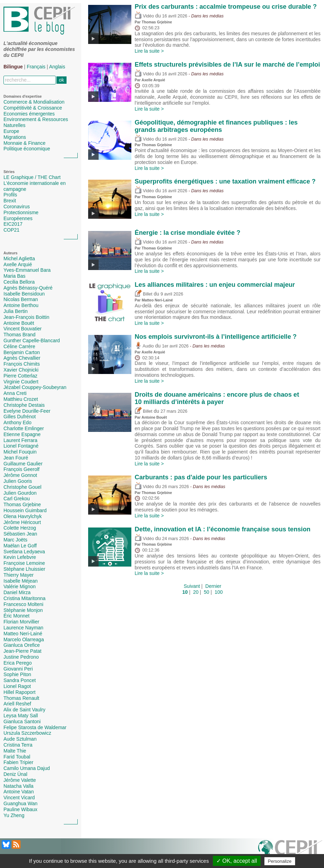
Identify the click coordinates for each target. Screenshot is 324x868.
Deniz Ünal (15, 774)
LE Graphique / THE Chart (32, 177)
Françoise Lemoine (24, 563)
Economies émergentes (29, 114)
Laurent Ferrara (20, 440)
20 (196, 592)
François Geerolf (21, 469)
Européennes (18, 218)
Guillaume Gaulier (23, 464)
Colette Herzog (20, 528)
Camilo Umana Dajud (27, 768)
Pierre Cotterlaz (20, 376)
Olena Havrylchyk (23, 516)
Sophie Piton (17, 674)
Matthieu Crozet (21, 399)
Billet (144, 294)
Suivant (192, 586)
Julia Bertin (16, 311)
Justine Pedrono (21, 657)
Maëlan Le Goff (20, 546)
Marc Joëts (15, 540)
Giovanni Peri (18, 669)
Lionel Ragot (17, 686)
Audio (144, 346)
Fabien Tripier (18, 762)
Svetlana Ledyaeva (24, 552)
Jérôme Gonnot (20, 475)
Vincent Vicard (19, 798)
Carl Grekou (17, 499)
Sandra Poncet (20, 680)
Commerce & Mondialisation (34, 102)
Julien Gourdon (20, 493)
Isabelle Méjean (21, 581)
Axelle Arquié (18, 264)
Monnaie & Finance (25, 143)
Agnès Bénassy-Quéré (28, 288)
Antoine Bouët (19, 323)
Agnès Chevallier (22, 358)
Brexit (10, 201)
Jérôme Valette (20, 780)
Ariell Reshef (17, 704)
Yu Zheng (14, 815)
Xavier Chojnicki (21, 370)
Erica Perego (18, 663)
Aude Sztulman (20, 739)
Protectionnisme (21, 212)
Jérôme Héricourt (22, 522)
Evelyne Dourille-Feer (27, 411)
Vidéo (144, 16)
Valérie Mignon (20, 586)
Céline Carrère (19, 346)
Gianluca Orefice (22, 645)
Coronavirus (17, 207)
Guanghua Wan (21, 803)
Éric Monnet (17, 616)
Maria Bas (14, 276)
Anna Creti (15, 393)
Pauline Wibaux (20, 809)
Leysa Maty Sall (21, 716)
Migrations (15, 137)
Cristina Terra (18, 745)
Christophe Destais (24, 405)
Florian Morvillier (21, 622)
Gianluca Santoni (22, 721)
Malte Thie (15, 751)
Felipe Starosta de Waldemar (35, 727)
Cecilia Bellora (19, 282)
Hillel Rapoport (20, 692)
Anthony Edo (17, 422)
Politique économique (27, 149)
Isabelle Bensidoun (24, 294)
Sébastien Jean (20, 534)
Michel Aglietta (19, 259)
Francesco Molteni (23, 604)
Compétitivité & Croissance (33, 108)
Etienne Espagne (22, 434)
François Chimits (22, 364)
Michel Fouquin (20, 452)
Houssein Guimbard (25, 510)
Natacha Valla (18, 786)
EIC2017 (13, 224)
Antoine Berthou (21, 305)
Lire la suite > (149, 51)
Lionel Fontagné (21, 446)
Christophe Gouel (22, 487)
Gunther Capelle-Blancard (32, 341)
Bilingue (13, 67)
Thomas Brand (20, 335)
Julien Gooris (18, 481)
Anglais (57, 67)
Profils (10, 195)
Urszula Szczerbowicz (27, 733)
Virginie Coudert (21, 382)
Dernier (213, 586)
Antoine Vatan (19, 792)
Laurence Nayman (23, 628)
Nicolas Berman (21, 299)
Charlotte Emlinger (24, 428)
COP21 (11, 230)
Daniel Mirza (17, 592)
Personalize (280, 861)
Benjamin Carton (22, 352)
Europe (11, 131)
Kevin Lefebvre (20, 557)
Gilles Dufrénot (20, 417)
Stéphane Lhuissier (24, 569)
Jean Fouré (16, 458)
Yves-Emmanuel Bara (27, 270)
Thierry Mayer (18, 575)
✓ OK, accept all (237, 861)
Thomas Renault (21, 698)
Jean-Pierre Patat (22, 651)
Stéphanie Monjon (23, 610)
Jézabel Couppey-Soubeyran (35, 387)
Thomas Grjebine (22, 504)
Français (36, 67)
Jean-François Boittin (26, 317)
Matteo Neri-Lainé (23, 634)
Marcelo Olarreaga (24, 639)
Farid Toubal (17, 757)
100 (219, 592)
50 (207, 592)
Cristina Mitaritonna (25, 598)
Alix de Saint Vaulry (24, 710)
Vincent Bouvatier (22, 329)
